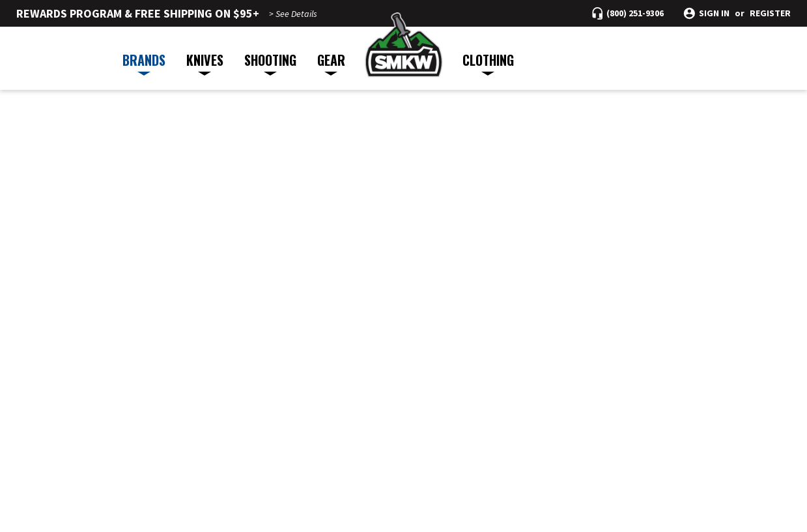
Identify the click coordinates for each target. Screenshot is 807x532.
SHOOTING (270, 63)
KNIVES (205, 63)
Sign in (714, 13)
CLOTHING (488, 63)
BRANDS (144, 63)
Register (770, 13)
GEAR (331, 63)
